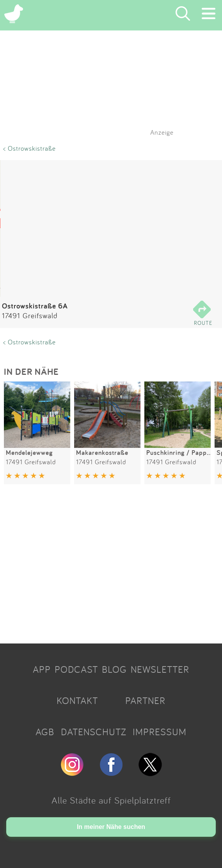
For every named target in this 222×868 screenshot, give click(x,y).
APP (42, 669)
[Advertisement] (111, 565)
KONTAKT (77, 700)
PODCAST (76, 669)
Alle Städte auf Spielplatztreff (111, 800)
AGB (45, 732)
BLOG (114, 669)
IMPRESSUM (160, 732)
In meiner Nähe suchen (111, 827)
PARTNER (145, 700)
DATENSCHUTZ (94, 732)
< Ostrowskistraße (29, 148)
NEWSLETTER (160, 669)
